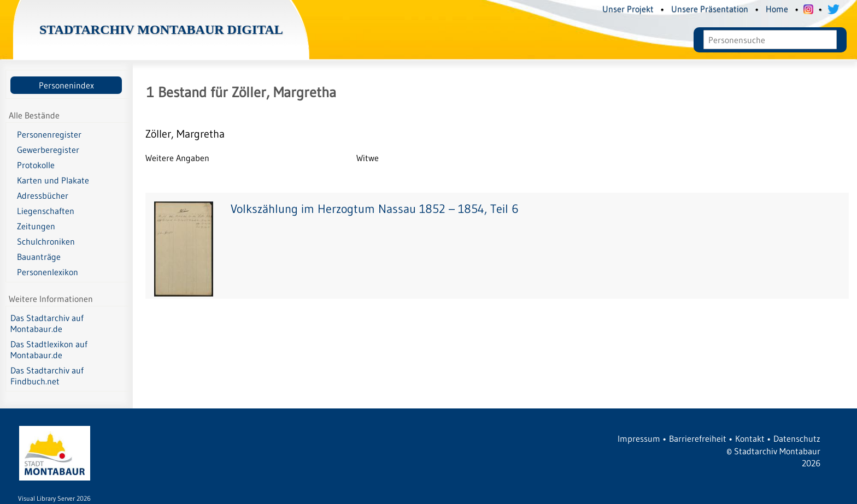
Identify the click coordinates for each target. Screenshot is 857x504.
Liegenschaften (46, 211)
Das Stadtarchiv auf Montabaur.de (47, 323)
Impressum (639, 438)
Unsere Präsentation (710, 9)
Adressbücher (43, 195)
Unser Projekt (628, 9)
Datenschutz (797, 438)
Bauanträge (39, 257)
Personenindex (66, 85)
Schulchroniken (46, 241)
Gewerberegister (48, 150)
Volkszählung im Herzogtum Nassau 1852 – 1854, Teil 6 (375, 209)
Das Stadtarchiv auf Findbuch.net (47, 376)
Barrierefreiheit (698, 438)
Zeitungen (36, 226)
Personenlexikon (48, 272)
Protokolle (36, 165)
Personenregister (49, 134)
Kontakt (750, 438)
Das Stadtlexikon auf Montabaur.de (49, 349)
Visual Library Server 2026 (54, 498)
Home (777, 9)
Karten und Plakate (53, 180)
